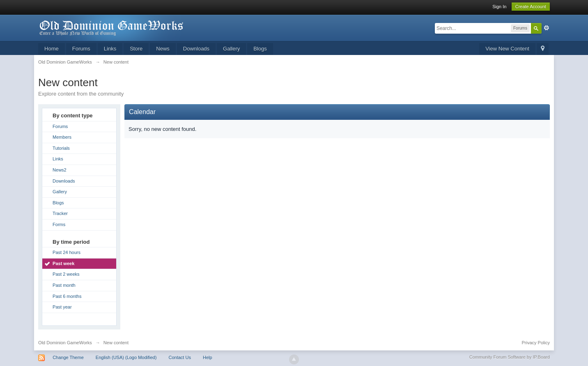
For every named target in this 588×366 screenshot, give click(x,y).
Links (110, 49)
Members (62, 137)
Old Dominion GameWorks (65, 343)
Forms (59, 224)
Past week (63, 263)
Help (208, 357)
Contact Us (179, 357)
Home (52, 49)
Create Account (531, 7)
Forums (81, 49)
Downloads (196, 49)
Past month (64, 285)
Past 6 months (67, 296)
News (163, 49)
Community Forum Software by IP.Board (510, 357)
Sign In (499, 7)
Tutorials (61, 148)
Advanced (547, 28)
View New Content (507, 49)
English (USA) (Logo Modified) (126, 357)
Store (136, 49)
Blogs (260, 49)
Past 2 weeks (66, 274)
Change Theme (68, 357)
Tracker (60, 213)
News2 (60, 170)
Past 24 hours (67, 252)
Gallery (231, 49)
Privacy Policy (535, 343)
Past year (62, 307)
